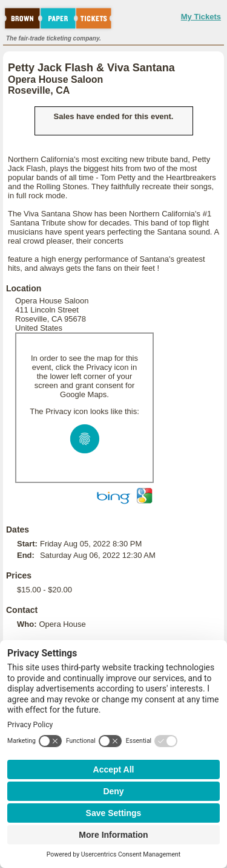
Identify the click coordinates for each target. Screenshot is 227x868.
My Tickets (201, 17)
